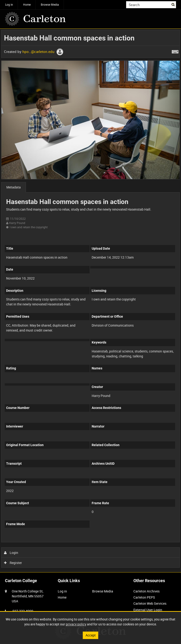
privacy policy (76, 624)
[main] (90, 300)
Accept (91, 635)
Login (11, 553)
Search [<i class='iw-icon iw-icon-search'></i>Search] (173, 4)
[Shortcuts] (175, 51)
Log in (9, 4)
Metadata (14, 187)
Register (13, 563)
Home (27, 4)
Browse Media (50, 4)
